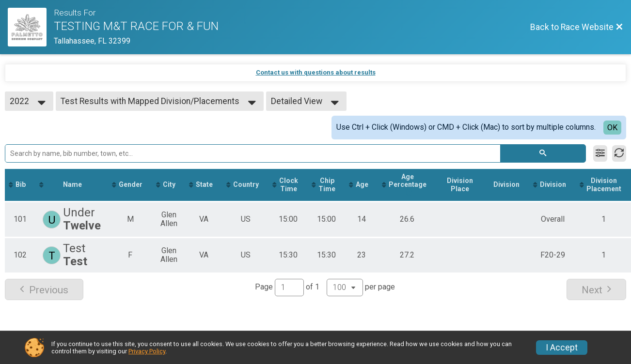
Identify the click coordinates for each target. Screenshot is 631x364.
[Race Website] (31, 27)
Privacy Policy (147, 351)
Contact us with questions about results (316, 72)
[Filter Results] (600, 153)
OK (612, 128)
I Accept (562, 348)
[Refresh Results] (619, 153)
